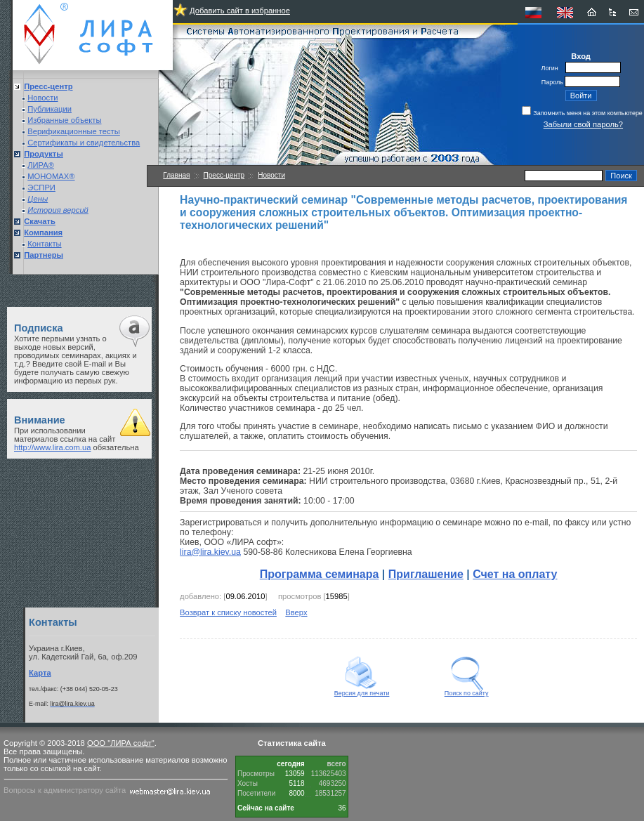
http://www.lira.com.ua (52, 447)
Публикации (50, 109)
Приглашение (426, 574)
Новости (42, 98)
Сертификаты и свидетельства (84, 143)
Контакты (44, 244)
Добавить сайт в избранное (240, 11)
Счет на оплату (515, 574)
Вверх (296, 612)
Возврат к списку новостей (228, 612)
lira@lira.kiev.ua (210, 552)
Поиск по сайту (467, 690)
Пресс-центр (224, 175)
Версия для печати (362, 690)
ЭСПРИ (41, 188)
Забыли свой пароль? (583, 124)
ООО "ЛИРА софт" (121, 743)
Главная (176, 175)
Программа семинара (320, 574)
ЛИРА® (41, 165)
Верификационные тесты (74, 131)
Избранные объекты (64, 120)
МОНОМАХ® (51, 176)
